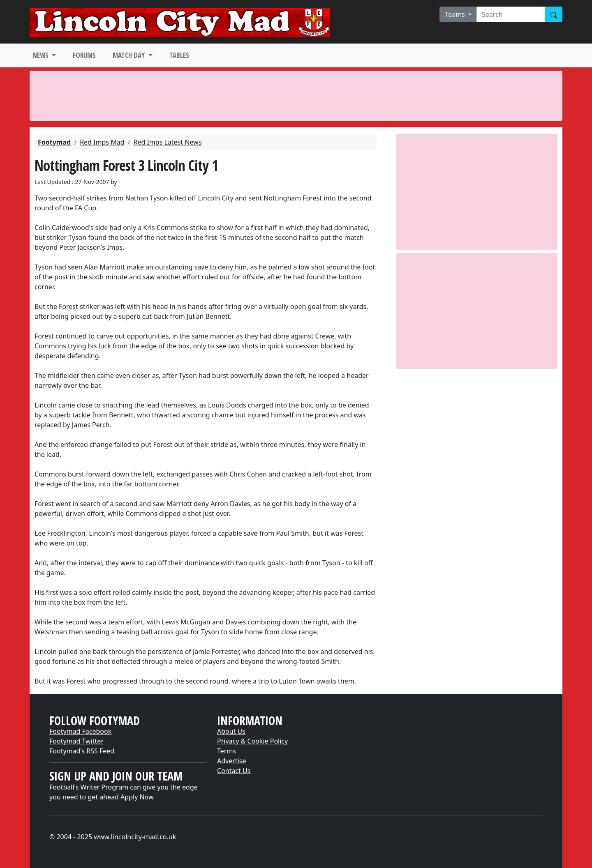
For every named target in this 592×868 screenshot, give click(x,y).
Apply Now (137, 797)
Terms (227, 751)
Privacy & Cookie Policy (252, 741)
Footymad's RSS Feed (82, 751)
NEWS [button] (42, 55)
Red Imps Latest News (167, 142)
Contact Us (234, 771)
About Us (231, 731)
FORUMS (84, 55)
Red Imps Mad (102, 142)
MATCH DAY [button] (129, 55)
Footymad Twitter (76, 741)
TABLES (179, 55)
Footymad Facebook (80, 731)
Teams (456, 14)
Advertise (231, 761)
